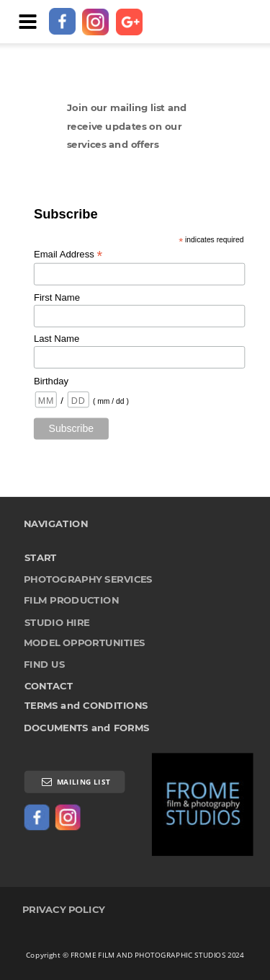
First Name (57, 297)
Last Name (57, 339)
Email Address (68, 255)
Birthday (51, 380)
